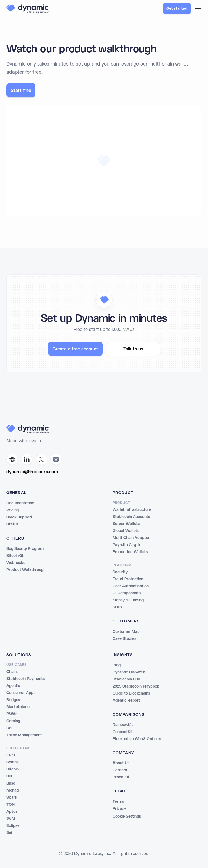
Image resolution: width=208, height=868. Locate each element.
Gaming (13, 721)
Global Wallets (126, 531)
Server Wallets (126, 524)
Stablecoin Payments (26, 679)
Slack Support (19, 517)
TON (11, 805)
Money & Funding (128, 600)
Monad (13, 790)
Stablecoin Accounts (131, 517)
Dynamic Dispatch (129, 672)
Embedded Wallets (130, 552)
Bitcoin (13, 769)
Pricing (13, 510)
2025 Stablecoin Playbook (136, 686)
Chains (12, 672)
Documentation (20, 503)
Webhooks (16, 563)
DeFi (10, 728)
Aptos (12, 812)
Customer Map (126, 632)
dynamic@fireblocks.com (32, 472)
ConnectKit (123, 732)
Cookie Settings (127, 817)
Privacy (119, 809)
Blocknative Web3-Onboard (138, 739)
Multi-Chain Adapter (131, 538)
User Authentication (131, 586)
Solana (13, 762)
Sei (9, 833)
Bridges (13, 700)
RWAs (12, 714)
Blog (117, 665)
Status (12, 524)
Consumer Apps (21, 693)
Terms (118, 802)
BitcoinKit (15, 556)
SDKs (117, 607)
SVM (11, 819)
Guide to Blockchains (131, 693)
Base (11, 783)
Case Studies (124, 639)
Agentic (13, 686)
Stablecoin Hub (126, 679)
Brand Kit (121, 777)
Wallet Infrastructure (132, 510)
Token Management (24, 735)
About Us (121, 763)
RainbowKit (123, 725)
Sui (9, 776)
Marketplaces (19, 707)
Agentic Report (126, 701)
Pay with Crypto (127, 545)
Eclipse (13, 826)
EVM (11, 755)
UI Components (127, 593)
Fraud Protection (128, 579)
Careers (120, 770)
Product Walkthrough (26, 570)
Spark (12, 798)
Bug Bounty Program (25, 549)
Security (120, 572)
